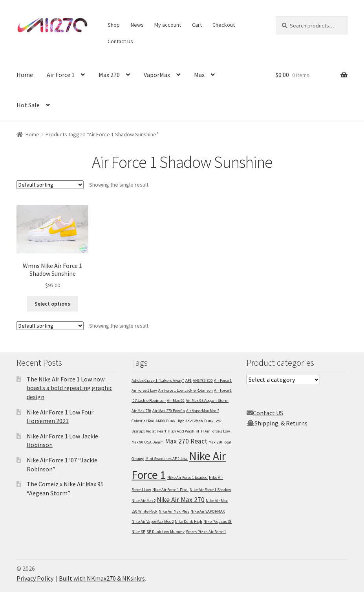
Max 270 (109, 75)
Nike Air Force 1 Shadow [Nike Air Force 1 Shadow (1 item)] (210, 490)
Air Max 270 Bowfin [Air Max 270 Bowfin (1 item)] (169, 411)
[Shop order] (50, 185)
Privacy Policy (35, 578)
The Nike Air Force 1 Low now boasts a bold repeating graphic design (70, 388)
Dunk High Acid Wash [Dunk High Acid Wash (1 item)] (185, 421)
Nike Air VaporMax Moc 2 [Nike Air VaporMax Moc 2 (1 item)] (153, 521)
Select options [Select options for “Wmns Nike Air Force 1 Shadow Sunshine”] (52, 304)
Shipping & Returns (281, 423)
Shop (114, 25)
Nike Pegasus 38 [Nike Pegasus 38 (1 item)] (218, 521)
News (137, 25)
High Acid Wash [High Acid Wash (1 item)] (181, 431)
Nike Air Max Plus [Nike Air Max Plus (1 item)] (174, 511)
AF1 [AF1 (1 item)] (188, 380)
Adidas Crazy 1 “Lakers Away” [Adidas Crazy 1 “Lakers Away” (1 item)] (158, 380)
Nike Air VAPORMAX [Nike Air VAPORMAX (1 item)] (208, 511)
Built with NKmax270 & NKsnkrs (102, 578)
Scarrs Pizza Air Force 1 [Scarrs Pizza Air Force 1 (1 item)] (206, 532)
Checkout (224, 25)
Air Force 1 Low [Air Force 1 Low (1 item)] (144, 390)
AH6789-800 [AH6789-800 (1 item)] (203, 380)
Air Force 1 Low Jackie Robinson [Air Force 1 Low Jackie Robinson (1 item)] (186, 390)
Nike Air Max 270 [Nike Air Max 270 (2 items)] (181, 500)
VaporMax (157, 75)
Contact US (268, 413)
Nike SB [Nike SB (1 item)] (138, 532)
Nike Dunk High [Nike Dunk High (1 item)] (188, 521)
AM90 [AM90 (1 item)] (160, 421)
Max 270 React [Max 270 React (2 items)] (186, 441)
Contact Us (120, 41)
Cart (197, 25)
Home (25, 75)
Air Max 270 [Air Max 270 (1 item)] (141, 411)
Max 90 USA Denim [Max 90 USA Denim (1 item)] (148, 442)
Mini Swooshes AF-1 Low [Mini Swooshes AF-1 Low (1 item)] (166, 459)
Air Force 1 (61, 75)
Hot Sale (28, 105)
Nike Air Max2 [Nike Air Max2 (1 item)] (144, 501)
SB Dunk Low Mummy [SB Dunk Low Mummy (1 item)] (166, 532)
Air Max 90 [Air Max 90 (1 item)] (176, 400)
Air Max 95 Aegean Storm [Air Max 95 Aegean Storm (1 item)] (207, 400)
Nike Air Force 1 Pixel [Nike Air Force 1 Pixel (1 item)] (170, 490)
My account (168, 25)
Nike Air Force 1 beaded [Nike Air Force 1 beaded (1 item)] (187, 477)
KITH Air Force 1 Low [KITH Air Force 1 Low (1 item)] (213, 431)
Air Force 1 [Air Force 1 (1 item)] (223, 380)
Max (199, 75)
